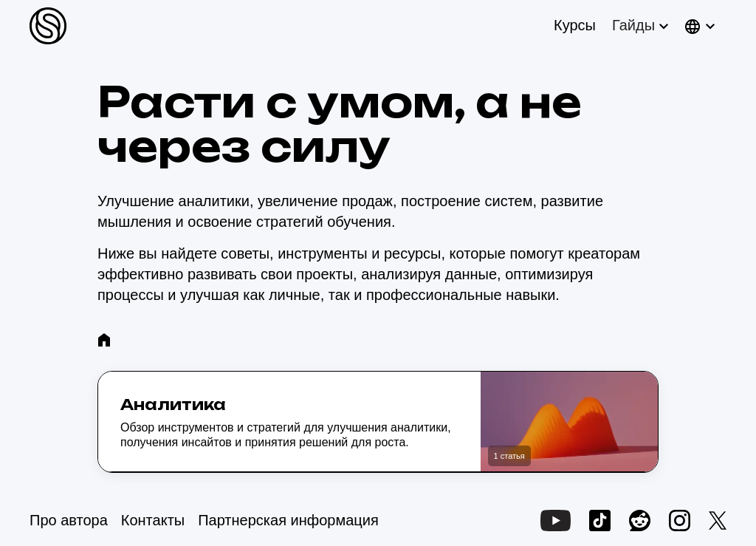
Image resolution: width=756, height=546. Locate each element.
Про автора (69, 520)
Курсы (575, 25)
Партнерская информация (288, 520)
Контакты (153, 520)
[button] (639, 25)
